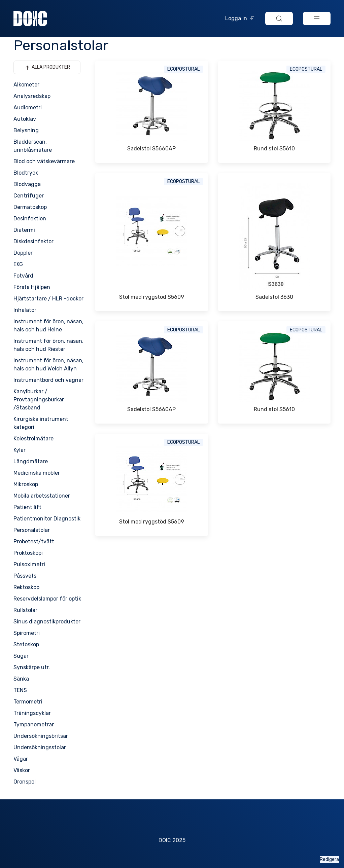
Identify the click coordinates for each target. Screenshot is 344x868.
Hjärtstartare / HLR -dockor (48, 299)
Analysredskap (32, 96)
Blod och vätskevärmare (44, 161)
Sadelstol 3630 (274, 297)
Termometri (28, 702)
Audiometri (28, 107)
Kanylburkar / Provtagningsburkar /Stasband (39, 400)
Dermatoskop (30, 207)
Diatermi (24, 230)
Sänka (21, 679)
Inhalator (25, 310)
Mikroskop (26, 484)
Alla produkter (47, 68)
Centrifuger (29, 196)
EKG (18, 264)
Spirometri (27, 633)
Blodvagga (27, 184)
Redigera (329, 859)
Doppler (23, 253)
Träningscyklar (32, 713)
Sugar (21, 656)
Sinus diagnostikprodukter (47, 622)
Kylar (20, 450)
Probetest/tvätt (34, 541)
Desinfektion (30, 219)
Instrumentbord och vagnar (48, 380)
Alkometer (26, 85)
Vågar (21, 759)
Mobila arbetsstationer (42, 496)
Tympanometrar (34, 725)
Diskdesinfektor (33, 241)
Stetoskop (26, 644)
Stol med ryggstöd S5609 (152, 297)
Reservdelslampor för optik (47, 599)
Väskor (22, 770)
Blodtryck (26, 173)
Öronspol (25, 782)
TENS (20, 690)
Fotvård (23, 276)
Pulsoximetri (29, 564)
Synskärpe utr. (32, 667)
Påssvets (25, 576)
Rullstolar (25, 610)
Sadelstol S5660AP (151, 149)
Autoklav (25, 119)
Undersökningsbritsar (41, 736)
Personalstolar (32, 530)
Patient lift (27, 507)
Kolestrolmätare (33, 439)
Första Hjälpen (32, 287)
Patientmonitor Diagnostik (47, 519)
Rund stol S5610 (274, 149)
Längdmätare (31, 461)
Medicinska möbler (37, 473)
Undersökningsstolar (40, 747)
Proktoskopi (28, 553)
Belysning (26, 130)
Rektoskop (26, 587)
